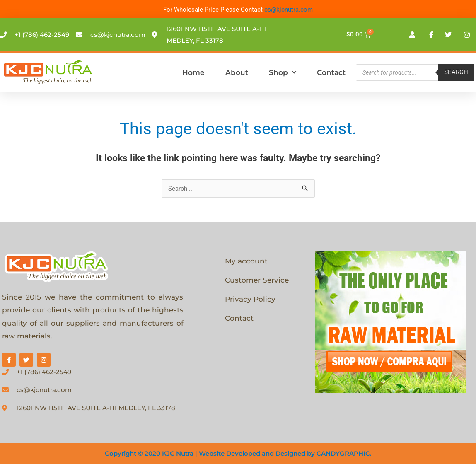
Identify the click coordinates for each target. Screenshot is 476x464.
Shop (283, 72)
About (237, 72)
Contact (331, 72)
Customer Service (257, 280)
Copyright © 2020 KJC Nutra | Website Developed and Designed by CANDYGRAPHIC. (238, 453)
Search (456, 72)
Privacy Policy (250, 299)
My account (246, 261)
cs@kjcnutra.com (289, 10)
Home (193, 72)
